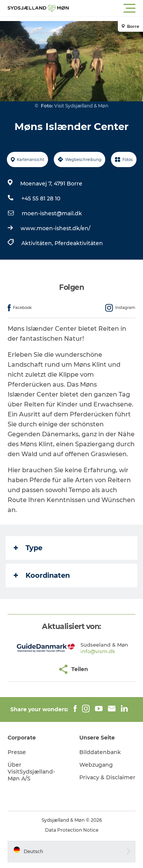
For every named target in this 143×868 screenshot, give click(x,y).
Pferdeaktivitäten (79, 243)
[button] (106, 8)
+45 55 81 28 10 (41, 198)
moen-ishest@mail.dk (52, 213)
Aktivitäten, (38, 243)
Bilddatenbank (100, 752)
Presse (17, 752)
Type (28, 548)
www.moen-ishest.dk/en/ (55, 228)
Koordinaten (42, 575)
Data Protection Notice (72, 830)
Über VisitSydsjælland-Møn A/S (31, 772)
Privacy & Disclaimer (107, 777)
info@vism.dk (98, 651)
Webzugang (96, 765)
